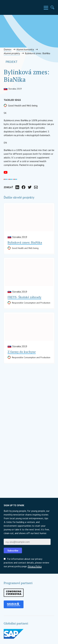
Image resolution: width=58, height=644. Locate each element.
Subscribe (13, 550)
